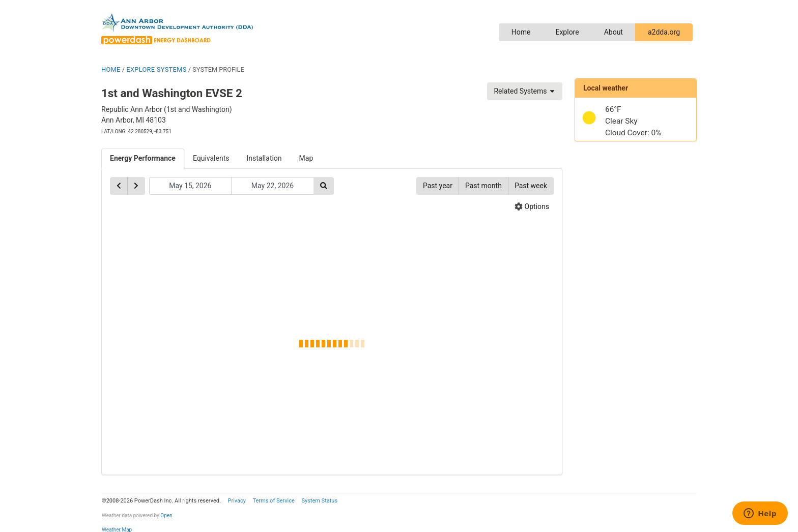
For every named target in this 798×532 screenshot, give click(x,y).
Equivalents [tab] (211, 158)
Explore (567, 32)
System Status (319, 501)
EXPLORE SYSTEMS (156, 69)
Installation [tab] (264, 158)
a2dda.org (664, 32)
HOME (111, 69)
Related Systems (525, 91)
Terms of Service (273, 501)
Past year (438, 186)
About (614, 32)
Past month (483, 186)
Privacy (237, 501)
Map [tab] (306, 158)
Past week (531, 186)
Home (521, 32)
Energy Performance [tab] (143, 158)
